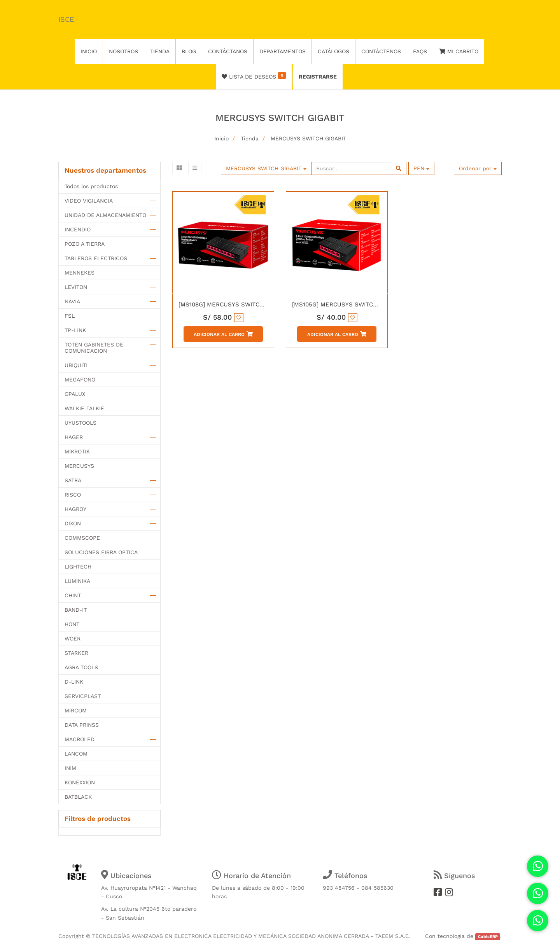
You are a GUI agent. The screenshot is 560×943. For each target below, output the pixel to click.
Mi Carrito (459, 51)
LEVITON (76, 287)
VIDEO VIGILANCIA (89, 201)
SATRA (73, 480)
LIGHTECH (78, 567)
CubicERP (488, 937)
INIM (70, 768)
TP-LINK (75, 330)
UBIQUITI (76, 365)
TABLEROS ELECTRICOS (96, 258)
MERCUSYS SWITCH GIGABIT (308, 138)
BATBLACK (78, 797)
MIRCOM (76, 710)
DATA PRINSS (82, 725)
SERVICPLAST (83, 696)
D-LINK (74, 682)
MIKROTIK (77, 451)
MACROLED (80, 739)
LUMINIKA (77, 581)
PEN (421, 168)
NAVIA (72, 301)
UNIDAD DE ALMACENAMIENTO (105, 215)
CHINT (73, 595)
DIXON (73, 523)
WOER (73, 639)
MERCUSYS (79, 466)
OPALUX (75, 394)
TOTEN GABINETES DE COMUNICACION (94, 348)
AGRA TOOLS (81, 667)
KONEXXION (80, 782)
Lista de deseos (254, 76)
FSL (70, 316)
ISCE (66, 19)
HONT (72, 624)
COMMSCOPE (82, 538)
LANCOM (76, 754)
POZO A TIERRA (85, 244)
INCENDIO (78, 229)
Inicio (221, 138)
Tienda (250, 138)
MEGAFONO (80, 380)
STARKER (76, 653)
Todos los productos (91, 186)
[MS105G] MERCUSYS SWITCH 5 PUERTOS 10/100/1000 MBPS (379, 304)
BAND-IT (76, 610)
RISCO (73, 495)
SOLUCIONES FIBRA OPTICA (101, 552)
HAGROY (75, 509)
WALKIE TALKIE (84, 408)
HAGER (74, 437)
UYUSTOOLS (80, 423)
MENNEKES (80, 273)
